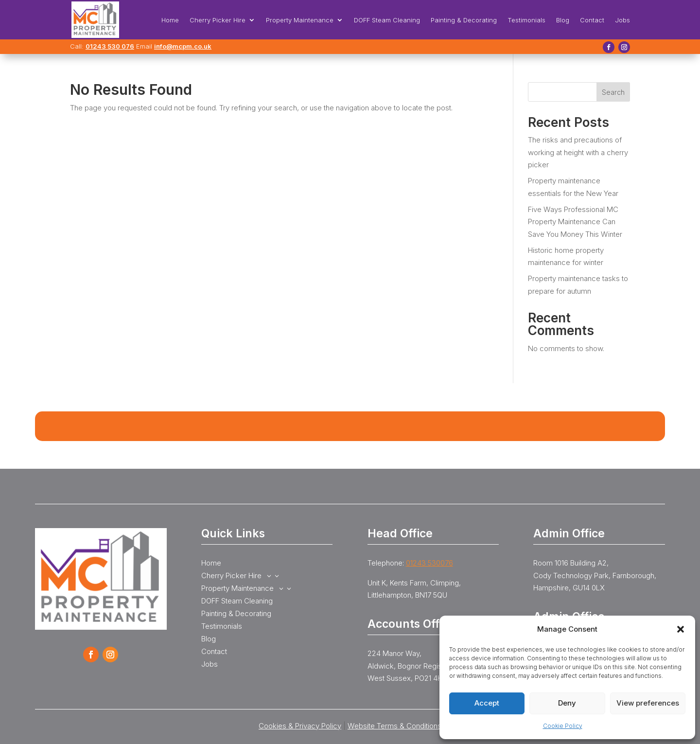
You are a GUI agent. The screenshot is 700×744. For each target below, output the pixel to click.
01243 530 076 (110, 46)
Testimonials (526, 20)
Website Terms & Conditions (394, 726)
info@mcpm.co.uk (183, 46)
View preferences (648, 703)
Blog (563, 20)
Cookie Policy (563, 726)
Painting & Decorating (464, 20)
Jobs (622, 20)
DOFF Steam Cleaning (387, 20)
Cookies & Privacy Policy (300, 726)
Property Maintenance (300, 20)
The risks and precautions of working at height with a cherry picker (578, 152)
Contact (592, 20)
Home (170, 20)
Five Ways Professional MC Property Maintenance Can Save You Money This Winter (575, 222)
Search (613, 92)
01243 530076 (429, 563)
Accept (487, 703)
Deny (567, 703)
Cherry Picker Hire (218, 20)
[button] (681, 629)
